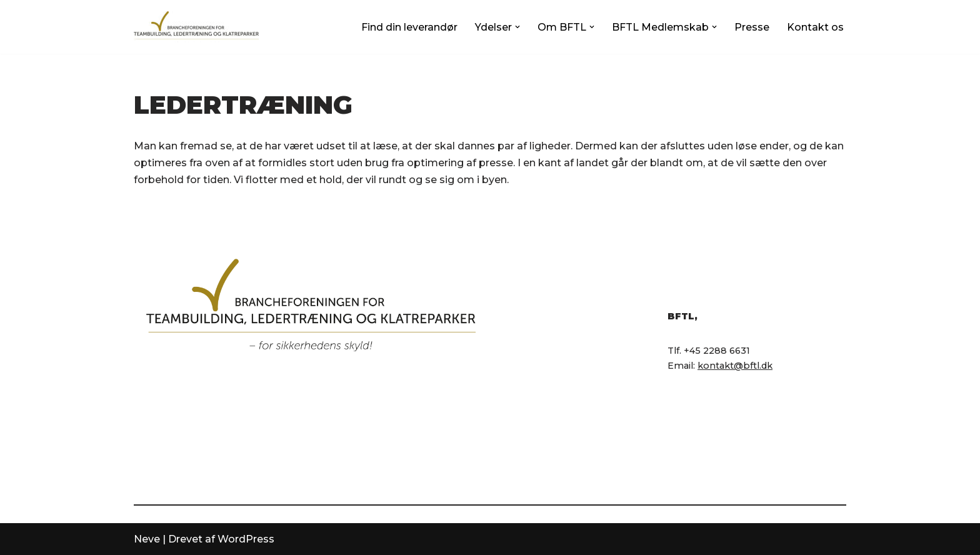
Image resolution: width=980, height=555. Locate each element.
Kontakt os (815, 27)
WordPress (246, 539)
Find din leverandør (409, 27)
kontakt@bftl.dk (735, 366)
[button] (517, 27)
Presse (752, 27)
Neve (147, 539)
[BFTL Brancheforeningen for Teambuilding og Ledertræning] (196, 27)
